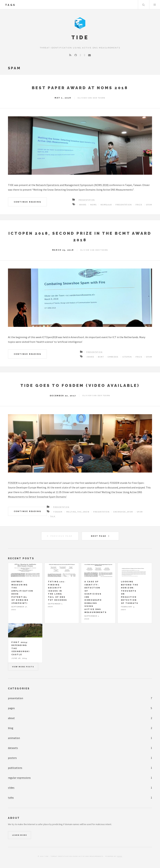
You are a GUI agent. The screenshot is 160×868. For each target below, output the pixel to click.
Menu (155, 5)
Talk (53, 516)
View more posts (23, 667)
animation (14, 738)
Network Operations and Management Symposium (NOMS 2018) (72, 185)
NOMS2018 (106, 205)
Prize (139, 205)
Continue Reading (27, 202)
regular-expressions (19, 778)
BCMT (101, 357)
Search (143, 5)
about (11, 718)
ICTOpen (127, 357)
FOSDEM (13, 483)
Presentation (87, 200)
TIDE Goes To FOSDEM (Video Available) (80, 385)
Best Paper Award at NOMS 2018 (80, 88)
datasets (13, 748)
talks (11, 798)
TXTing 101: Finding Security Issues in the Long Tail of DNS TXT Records (58, 591)
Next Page (99, 536)
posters (12, 758)
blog (11, 728)
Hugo (120, 856)
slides (11, 788)
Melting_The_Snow (78, 512)
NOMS (94, 205)
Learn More (20, 835)
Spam (149, 205)
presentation (16, 698)
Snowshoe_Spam (123, 512)
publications (15, 768)
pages (11, 708)
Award (83, 205)
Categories (19, 688)
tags (10, 5)
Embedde (113, 357)
